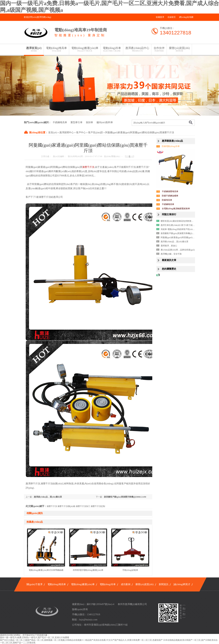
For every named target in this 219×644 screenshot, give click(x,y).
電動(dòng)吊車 (112, 49)
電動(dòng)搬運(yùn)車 (85, 49)
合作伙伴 (159, 49)
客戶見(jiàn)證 (95, 133)
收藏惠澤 (160, 17)
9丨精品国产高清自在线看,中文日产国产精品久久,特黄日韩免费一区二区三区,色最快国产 (122, 640)
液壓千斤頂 (88, 167)
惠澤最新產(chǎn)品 (172, 141)
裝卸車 (89, 122)
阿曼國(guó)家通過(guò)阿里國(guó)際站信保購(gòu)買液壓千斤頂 (140, 133)
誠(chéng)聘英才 (182, 584)
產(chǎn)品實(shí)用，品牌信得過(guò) (178, 250)
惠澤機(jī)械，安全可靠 (171, 254)
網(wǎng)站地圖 (186, 17)
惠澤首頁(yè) (34, 49)
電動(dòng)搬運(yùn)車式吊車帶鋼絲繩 (46, 570)
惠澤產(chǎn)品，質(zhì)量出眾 (48, 497)
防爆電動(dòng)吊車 (171, 146)
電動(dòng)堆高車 (57, 49)
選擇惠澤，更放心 (169, 246)
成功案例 (126, 584)
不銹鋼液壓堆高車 (170, 191)
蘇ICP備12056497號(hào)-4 (101, 604)
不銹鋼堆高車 (60, 122)
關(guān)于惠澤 (34, 584)
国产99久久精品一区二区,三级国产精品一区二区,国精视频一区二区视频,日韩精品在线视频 (41, 640)
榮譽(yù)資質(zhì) (179, 49)
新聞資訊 (164, 584)
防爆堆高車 (167, 200)
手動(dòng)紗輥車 (130, 570)
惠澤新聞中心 (67, 133)
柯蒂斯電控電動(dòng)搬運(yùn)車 (88, 570)
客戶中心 (81, 133)
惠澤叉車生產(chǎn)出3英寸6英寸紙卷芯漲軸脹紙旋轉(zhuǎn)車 (189, 225)
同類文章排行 (169, 214)
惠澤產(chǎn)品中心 (137, 49)
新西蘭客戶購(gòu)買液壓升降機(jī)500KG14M (125, 497)
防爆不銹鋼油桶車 (170, 196)
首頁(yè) (53, 133)
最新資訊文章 (169, 260)
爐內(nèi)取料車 (105, 122)
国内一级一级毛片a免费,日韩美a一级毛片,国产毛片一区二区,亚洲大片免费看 (35, 637)
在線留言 (172, 17)
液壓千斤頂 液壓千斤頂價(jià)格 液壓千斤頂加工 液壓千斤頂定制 (76, 506)
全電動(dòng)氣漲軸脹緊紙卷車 (176, 209)
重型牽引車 (76, 122)
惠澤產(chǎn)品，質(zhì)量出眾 (175, 242)
